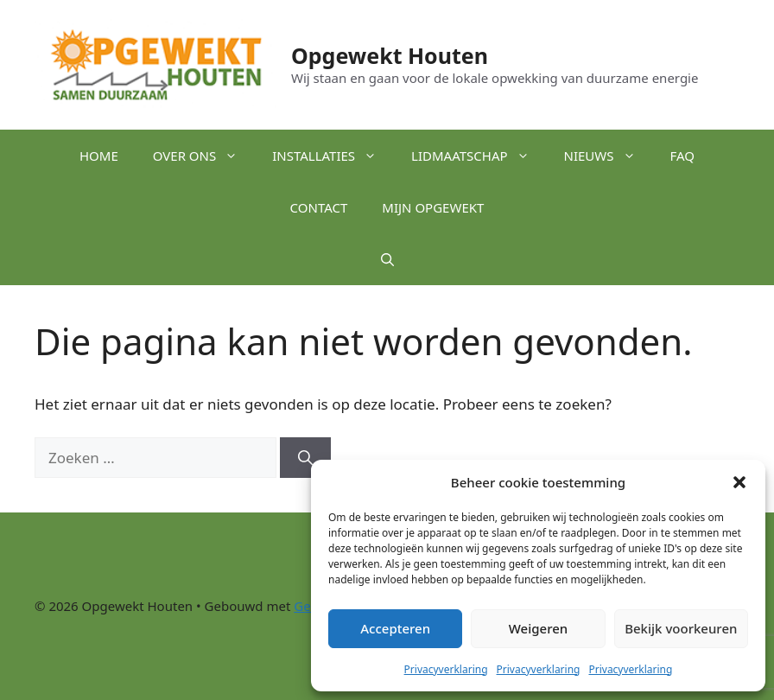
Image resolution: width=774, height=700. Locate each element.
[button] (739, 482)
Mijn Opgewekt (433, 207)
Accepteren (395, 628)
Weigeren (538, 628)
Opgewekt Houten (390, 55)
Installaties (333, 156)
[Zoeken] (305, 458)
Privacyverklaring (446, 669)
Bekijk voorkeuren (681, 628)
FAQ (683, 156)
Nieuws (609, 156)
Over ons (204, 156)
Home (99, 156)
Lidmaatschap (479, 156)
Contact (319, 207)
